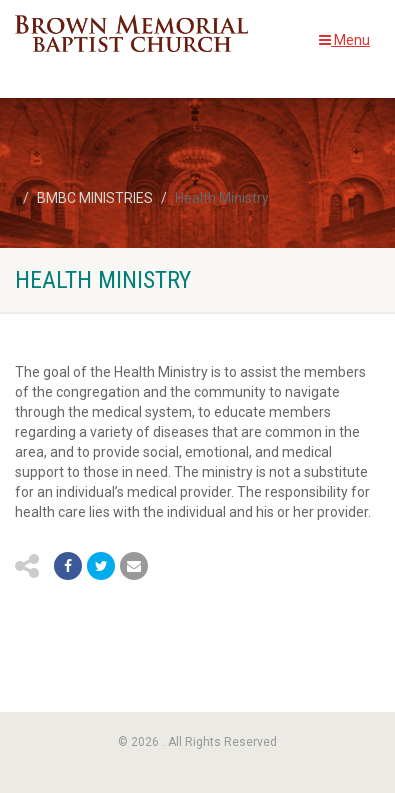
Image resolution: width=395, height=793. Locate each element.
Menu (344, 40)
